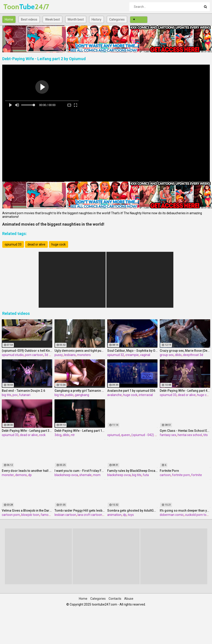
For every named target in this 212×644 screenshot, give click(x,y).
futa (146, 475)
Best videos (29, 19)
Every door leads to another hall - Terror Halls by (27, 471)
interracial (146, 395)
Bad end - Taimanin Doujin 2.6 (23, 391)
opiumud (113, 435)
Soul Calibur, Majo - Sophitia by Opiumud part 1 (132, 351)
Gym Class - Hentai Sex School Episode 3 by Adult (185, 431)
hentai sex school (190, 435)
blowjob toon (30, 515)
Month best (76, 19)
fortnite (197, 475)
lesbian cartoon (65, 515)
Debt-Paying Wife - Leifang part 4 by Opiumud (185, 391)
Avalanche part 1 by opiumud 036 (131, 391)
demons (21, 475)
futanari (25, 395)
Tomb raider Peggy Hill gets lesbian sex (80, 511)
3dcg (58, 435)
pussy (59, 355)
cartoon (165, 475)
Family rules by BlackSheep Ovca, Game (132, 471)
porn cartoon (34, 355)
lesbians (70, 355)
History (97, 19)
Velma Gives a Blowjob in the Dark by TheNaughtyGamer (27, 511)
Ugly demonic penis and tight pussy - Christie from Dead (80, 351)
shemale (85, 475)
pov (15, 395)
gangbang (82, 395)
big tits (6, 395)
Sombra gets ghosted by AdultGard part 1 (132, 511)
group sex (167, 355)
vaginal (145, 355)
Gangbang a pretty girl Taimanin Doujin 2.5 (80, 391)
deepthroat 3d (193, 355)
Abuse (129, 599)
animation (114, 515)
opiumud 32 (116, 355)
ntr (73, 435)
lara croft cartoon (90, 515)
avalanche (114, 395)
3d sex (49, 355)
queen (126, 435)
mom (97, 475)
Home (9, 19)
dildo (178, 355)
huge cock (59, 244)
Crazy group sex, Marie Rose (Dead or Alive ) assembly (185, 351)
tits (206, 435)
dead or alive (36, 244)
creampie (132, 355)
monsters (84, 355)
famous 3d (48, 515)
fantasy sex (168, 435)
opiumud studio (13, 355)
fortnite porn (181, 475)
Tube (15, 7)
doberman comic (172, 515)
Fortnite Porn (169, 471)
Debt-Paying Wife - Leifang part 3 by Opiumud (27, 431)
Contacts (115, 599)
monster (8, 475)
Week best (52, 19)
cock (42, 435)
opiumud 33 (13, 244)
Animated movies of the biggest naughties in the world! (53, 224)
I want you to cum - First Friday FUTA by (80, 471)
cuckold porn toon (197, 515)
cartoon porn (11, 515)
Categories (117, 19)
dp (30, 475)
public (69, 395)
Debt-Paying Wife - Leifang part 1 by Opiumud (80, 431)
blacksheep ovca (66, 475)
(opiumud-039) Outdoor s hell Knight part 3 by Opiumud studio (27, 351)
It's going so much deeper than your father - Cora (185, 511)
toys (131, 515)
